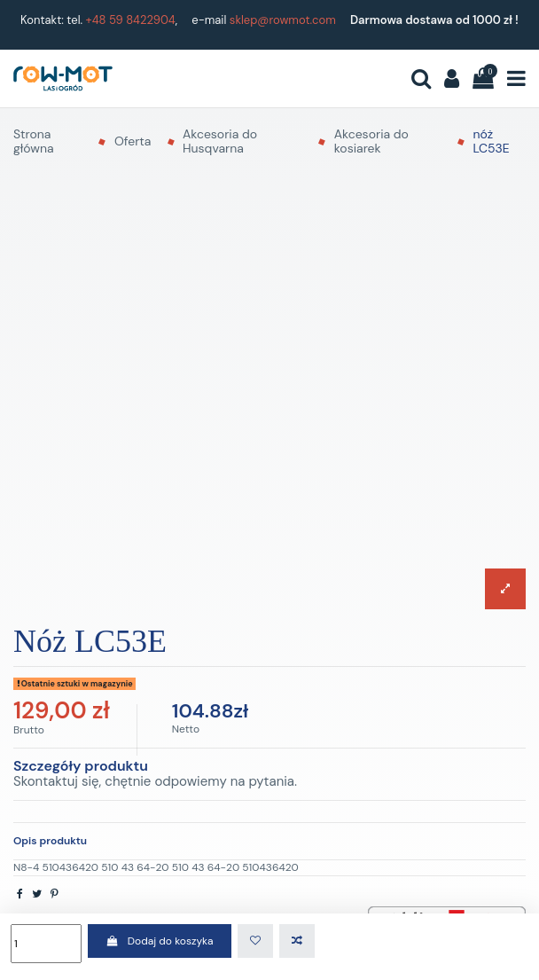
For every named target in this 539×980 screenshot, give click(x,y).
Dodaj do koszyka (159, 941)
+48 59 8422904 (131, 20)
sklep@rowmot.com (283, 20)
